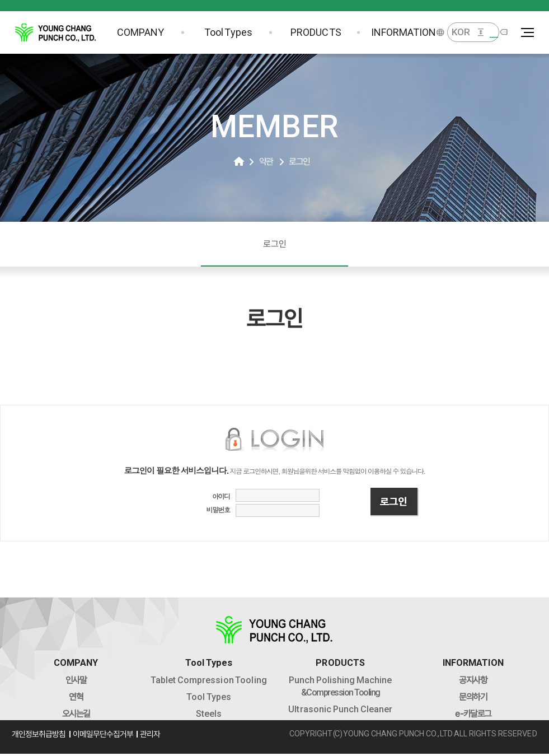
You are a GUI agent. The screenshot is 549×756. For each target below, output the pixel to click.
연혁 (80, 699)
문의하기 (469, 699)
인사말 (81, 682)
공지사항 (469, 682)
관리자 (160, 739)
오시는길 (80, 716)
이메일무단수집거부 (111, 739)
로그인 (275, 244)
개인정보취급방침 (45, 739)
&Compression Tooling (339, 688)
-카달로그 (469, 716)
